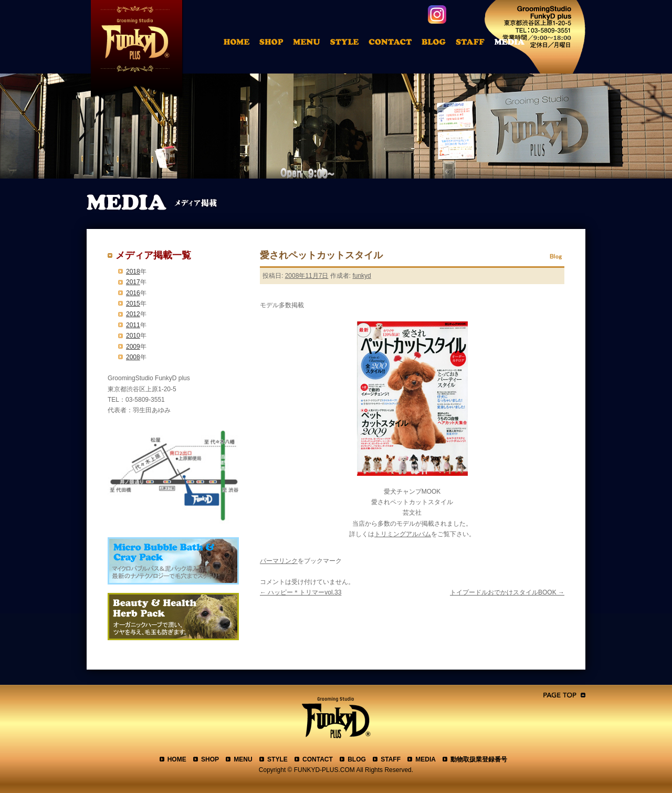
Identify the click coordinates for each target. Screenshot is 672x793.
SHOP (210, 759)
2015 (133, 304)
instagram (437, 14)
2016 (133, 293)
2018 (133, 272)
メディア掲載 (516, 44)
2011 (133, 325)
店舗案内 (273, 44)
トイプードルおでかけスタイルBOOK (507, 592)
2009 (133, 347)
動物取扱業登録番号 (479, 759)
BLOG (357, 759)
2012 (133, 314)
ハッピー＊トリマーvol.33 (301, 592)
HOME (238, 44)
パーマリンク (279, 561)
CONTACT (318, 759)
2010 (133, 336)
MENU (243, 759)
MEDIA (426, 759)
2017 (133, 282)
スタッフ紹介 (474, 44)
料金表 (308, 44)
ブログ (439, 44)
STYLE (277, 759)
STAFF (391, 759)
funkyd (361, 276)
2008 (133, 357)
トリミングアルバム (347, 44)
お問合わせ (395, 44)
